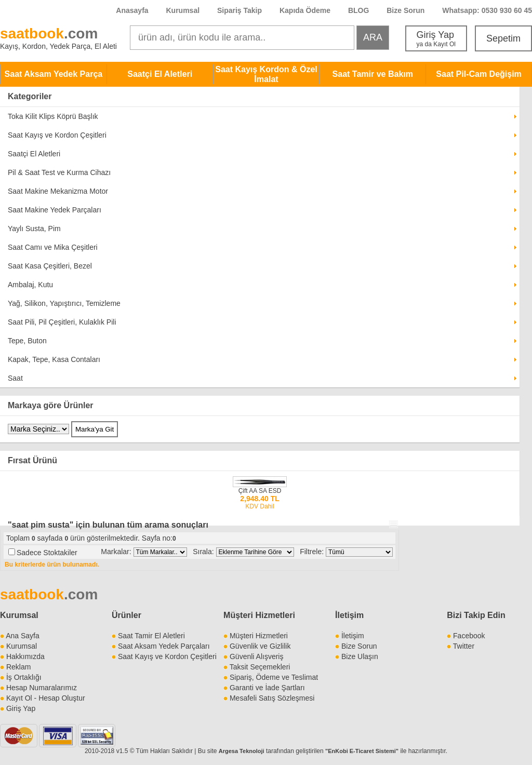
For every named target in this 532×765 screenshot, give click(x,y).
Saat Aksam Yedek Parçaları (164, 646)
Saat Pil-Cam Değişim (479, 74)
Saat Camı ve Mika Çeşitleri (53, 247)
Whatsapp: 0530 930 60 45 (487, 10)
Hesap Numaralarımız (42, 688)
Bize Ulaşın (360, 656)
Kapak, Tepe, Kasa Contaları (54, 359)
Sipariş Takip (241, 10)
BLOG (358, 10)
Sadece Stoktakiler (47, 553)
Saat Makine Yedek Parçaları (55, 210)
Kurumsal (183, 10)
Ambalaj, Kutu (30, 285)
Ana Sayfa (23, 636)
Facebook (469, 636)
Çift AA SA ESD (260, 491)
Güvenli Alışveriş (256, 656)
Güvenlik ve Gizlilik (260, 646)
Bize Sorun (405, 10)
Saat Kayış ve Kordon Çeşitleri (57, 135)
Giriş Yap (436, 39)
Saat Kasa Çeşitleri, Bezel (50, 266)
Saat (15, 378)
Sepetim (503, 38)
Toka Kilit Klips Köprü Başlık (53, 116)
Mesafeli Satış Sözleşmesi (272, 698)
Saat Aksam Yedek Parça (54, 74)
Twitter (464, 646)
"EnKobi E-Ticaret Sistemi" (362, 751)
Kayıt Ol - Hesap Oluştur (46, 698)
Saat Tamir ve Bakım (373, 74)
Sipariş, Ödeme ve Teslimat (274, 677)
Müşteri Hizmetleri (259, 636)
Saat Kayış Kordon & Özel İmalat (266, 74)
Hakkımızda (25, 656)
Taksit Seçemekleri (260, 667)
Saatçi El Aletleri (160, 74)
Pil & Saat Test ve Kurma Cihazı (59, 172)
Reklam (18, 667)
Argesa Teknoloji (242, 751)
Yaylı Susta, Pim (34, 229)
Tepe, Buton (27, 341)
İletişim (349, 615)
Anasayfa (132, 10)
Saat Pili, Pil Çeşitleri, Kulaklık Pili (62, 322)
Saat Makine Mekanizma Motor (58, 191)
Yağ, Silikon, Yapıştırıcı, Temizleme (64, 303)
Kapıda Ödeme (305, 10)
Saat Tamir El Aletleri (151, 636)
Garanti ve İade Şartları (267, 688)
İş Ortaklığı (24, 677)
